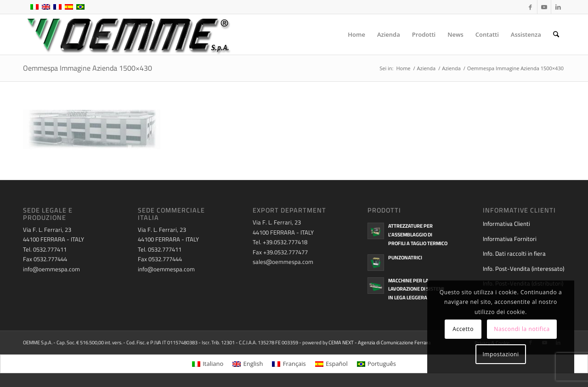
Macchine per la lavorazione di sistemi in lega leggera (416, 289)
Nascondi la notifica (522, 329)
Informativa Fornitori (510, 239)
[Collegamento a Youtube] (544, 7)
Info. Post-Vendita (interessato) (523, 269)
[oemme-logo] (128, 34)
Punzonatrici (405, 258)
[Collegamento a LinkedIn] (558, 7)
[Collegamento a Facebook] (530, 7)
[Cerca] (556, 34)
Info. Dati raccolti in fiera (514, 253)
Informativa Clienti (506, 224)
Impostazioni (500, 354)
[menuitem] (356, 34)
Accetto (463, 329)
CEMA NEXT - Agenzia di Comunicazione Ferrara (380, 342)
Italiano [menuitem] (213, 364)
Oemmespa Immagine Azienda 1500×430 (88, 68)
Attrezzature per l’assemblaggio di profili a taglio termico (418, 235)
